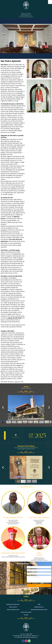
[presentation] (3, 407)
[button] (3, 422)
